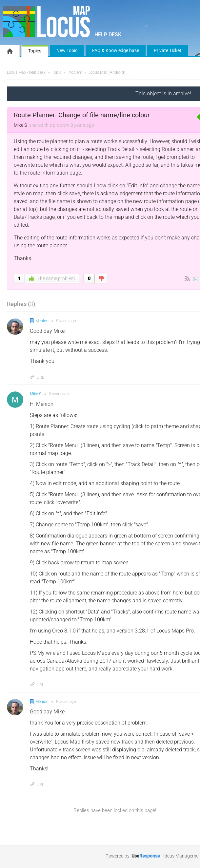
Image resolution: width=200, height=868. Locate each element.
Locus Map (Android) (107, 72)
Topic (57, 72)
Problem (75, 72)
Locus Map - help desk (26, 72)
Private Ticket (168, 50)
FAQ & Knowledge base (116, 50)
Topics (35, 51)
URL (37, 377)
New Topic (67, 50)
